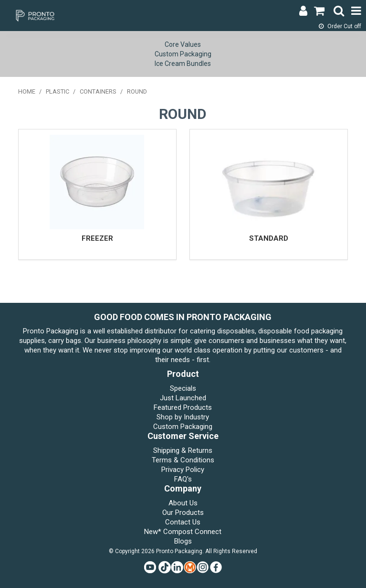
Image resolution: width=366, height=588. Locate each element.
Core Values (183, 44)
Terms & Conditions (183, 460)
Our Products (183, 513)
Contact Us (183, 522)
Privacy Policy (183, 470)
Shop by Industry (183, 417)
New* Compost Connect (183, 532)
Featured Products (183, 407)
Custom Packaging (183, 54)
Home (27, 91)
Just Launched (183, 398)
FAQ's (183, 479)
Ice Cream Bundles (183, 64)
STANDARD (269, 238)
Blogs (183, 541)
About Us (183, 503)
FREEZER (97, 238)
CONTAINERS (98, 91)
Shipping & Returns (183, 450)
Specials (183, 388)
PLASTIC (58, 91)
